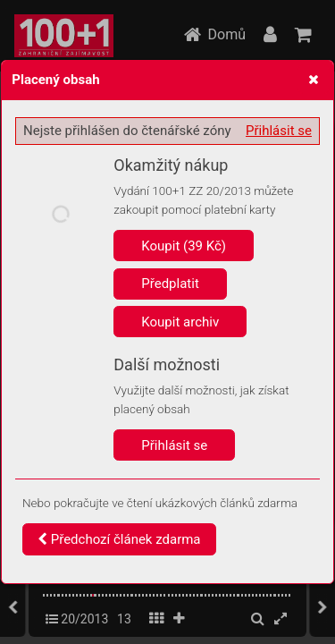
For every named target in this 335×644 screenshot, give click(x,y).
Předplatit (170, 284)
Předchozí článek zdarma (119, 539)
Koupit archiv (180, 322)
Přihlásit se (279, 131)
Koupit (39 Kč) (184, 246)
